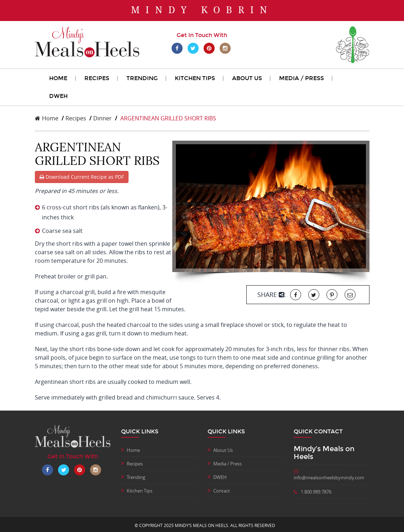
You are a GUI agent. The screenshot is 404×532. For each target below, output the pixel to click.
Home (58, 78)
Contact (222, 491)
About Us (247, 78)
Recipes (97, 78)
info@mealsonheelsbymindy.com (329, 475)
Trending (142, 78)
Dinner (103, 118)
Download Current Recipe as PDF (82, 177)
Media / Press (301, 78)
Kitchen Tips (195, 78)
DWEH (58, 96)
